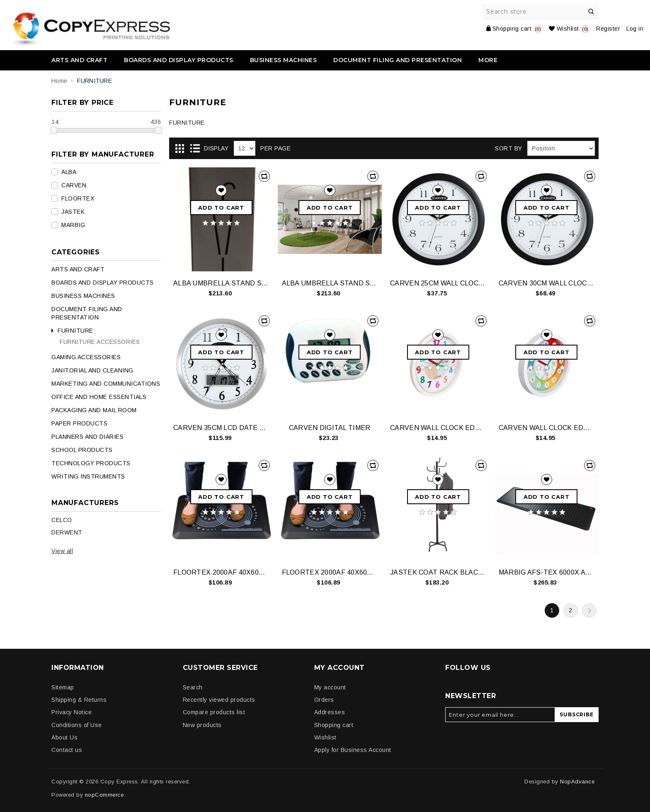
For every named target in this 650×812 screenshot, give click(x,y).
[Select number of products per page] (245, 148)
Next (589, 610)
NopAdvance (577, 782)
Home (59, 81)
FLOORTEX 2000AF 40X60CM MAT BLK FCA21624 (221, 572)
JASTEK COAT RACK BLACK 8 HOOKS (438, 572)
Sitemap (63, 687)
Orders (324, 700)
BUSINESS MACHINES (284, 60)
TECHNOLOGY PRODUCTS (91, 463)
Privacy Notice (72, 712)
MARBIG (73, 225)
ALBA (69, 172)
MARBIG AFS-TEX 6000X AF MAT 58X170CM (547, 572)
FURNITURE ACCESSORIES (100, 342)
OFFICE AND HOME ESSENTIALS (99, 397)
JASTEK (73, 212)
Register (608, 29)
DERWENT (67, 532)
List (195, 149)
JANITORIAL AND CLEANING (92, 370)
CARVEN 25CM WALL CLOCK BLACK (438, 283)
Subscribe (576, 714)
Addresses (330, 712)
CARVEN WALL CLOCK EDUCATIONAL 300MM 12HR (438, 428)
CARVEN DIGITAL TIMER (330, 428)
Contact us (67, 750)
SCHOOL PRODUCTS (82, 450)
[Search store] (541, 12)
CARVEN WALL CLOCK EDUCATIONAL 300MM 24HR (547, 428)
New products (202, 725)
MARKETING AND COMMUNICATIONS (106, 384)
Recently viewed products (219, 700)
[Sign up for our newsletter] (500, 715)
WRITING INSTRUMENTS (88, 476)
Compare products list (214, 712)
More (488, 60)
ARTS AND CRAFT (79, 60)
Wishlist (325, 737)
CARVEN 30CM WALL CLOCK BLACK (547, 283)
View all (62, 551)
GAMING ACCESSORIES (86, 357)
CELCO (62, 520)
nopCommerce (104, 795)
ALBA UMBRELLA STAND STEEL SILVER (330, 283)
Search (591, 12)
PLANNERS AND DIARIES (87, 437)
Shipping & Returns (79, 700)
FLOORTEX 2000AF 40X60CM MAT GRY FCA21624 (330, 572)
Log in (635, 29)
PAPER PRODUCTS (79, 423)
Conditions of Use (77, 725)
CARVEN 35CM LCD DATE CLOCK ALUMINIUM (221, 428)
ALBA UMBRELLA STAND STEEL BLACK (221, 283)
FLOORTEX (78, 198)
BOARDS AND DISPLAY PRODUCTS (179, 60)
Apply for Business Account (353, 750)
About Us (64, 737)
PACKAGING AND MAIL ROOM (94, 410)
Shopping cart (334, 725)
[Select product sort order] (561, 148)
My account (330, 687)
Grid (179, 149)
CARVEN (74, 185)
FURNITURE (75, 331)
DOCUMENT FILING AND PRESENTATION (398, 60)
